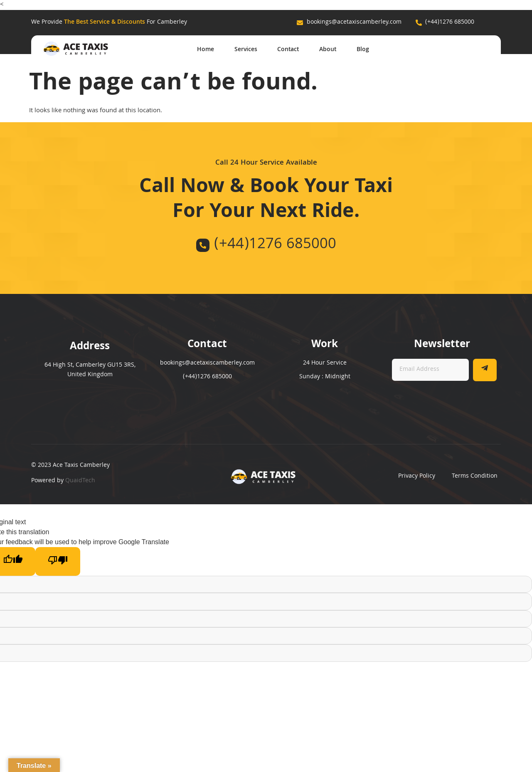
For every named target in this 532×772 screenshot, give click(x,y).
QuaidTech (80, 481)
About (327, 49)
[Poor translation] (58, 561)
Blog (363, 49)
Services (244, 49)
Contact (287, 49)
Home (203, 49)
